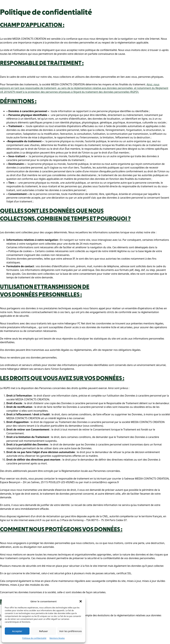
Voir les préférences (71, 631)
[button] (81, 601)
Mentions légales (57, 638)
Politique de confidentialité (34, 638)
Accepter (17, 631)
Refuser (43, 631)
